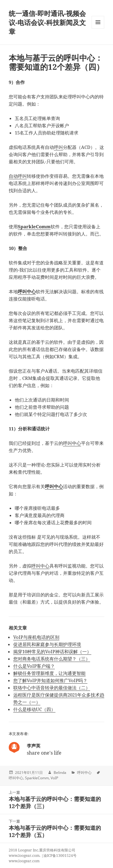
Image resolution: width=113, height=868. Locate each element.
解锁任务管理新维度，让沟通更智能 (49, 673)
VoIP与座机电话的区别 (36, 637)
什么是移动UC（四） (34, 709)
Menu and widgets (98, 28)
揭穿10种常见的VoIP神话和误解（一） (52, 651)
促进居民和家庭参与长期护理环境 (47, 644)
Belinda (60, 773)
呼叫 (58, 147)
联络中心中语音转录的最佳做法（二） (52, 688)
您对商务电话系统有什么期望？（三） (52, 659)
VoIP (54, 778)
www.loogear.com (24, 861)
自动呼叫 (18, 176)
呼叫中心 (27, 291)
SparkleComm (34, 226)
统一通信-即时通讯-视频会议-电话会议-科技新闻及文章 (47, 22)
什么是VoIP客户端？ (34, 666)
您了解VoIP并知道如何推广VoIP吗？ (50, 680)
